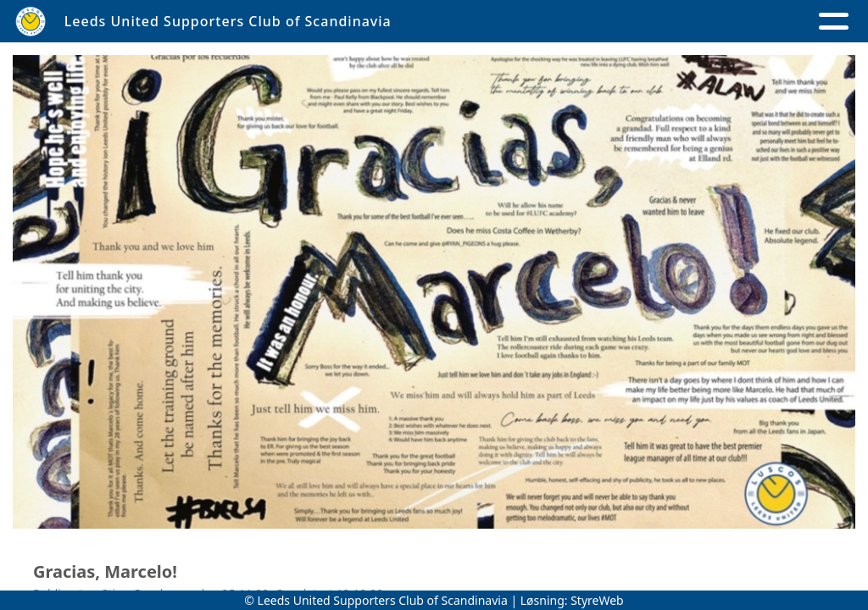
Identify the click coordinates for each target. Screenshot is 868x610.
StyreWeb (597, 600)
